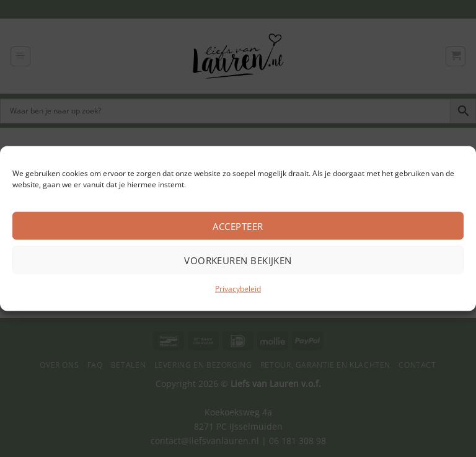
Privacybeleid (238, 289)
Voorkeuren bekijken (238, 260)
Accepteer (238, 226)
